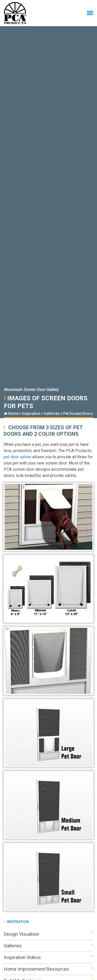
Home (11, 413)
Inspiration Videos (48, 957)
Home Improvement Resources (48, 969)
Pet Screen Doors (78, 413)
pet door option (17, 457)
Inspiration (31, 413)
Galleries (52, 413)
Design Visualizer (48, 934)
